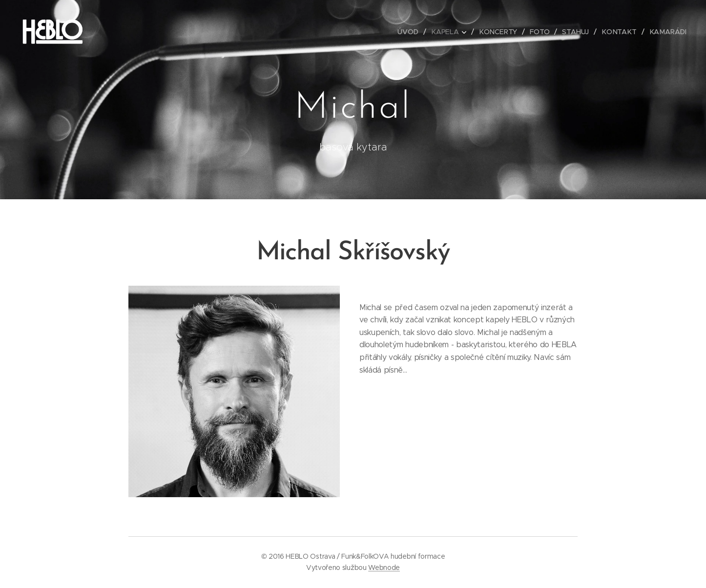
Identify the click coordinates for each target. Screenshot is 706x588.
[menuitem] (412, 32)
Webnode (384, 567)
